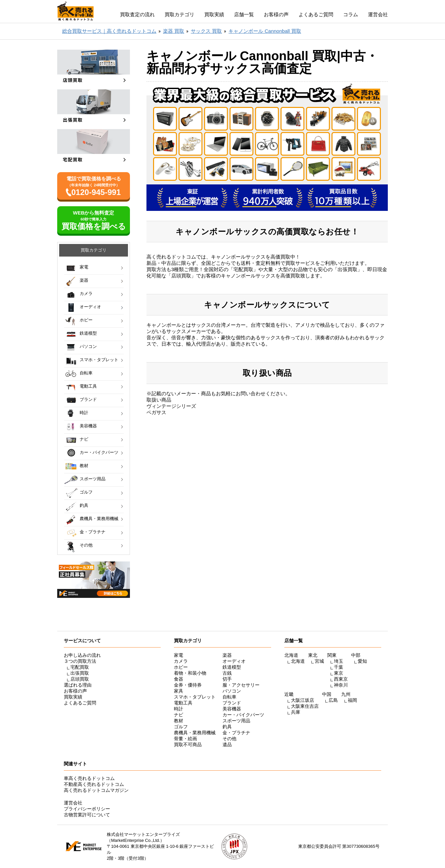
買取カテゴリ (180, 14)
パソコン (88, 346)
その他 (86, 545)
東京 (339, 673)
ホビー (86, 320)
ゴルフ (86, 492)
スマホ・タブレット (99, 360)
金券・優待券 (188, 685)
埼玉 (339, 661)
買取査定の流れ (137, 14)
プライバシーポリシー (87, 809)
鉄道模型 (88, 333)
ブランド (88, 399)
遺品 (227, 745)
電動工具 (88, 386)
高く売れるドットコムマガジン (96, 790)
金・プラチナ (93, 532)
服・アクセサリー (241, 685)
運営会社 (378, 14)
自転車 (86, 373)
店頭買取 (80, 679)
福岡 (352, 700)
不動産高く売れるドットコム (94, 784)
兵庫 (296, 712)
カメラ (86, 293)
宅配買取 (80, 667)
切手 (227, 679)
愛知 (362, 661)
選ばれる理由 (78, 685)
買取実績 (214, 14)
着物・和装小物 (190, 673)
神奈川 (341, 685)
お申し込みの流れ (82, 655)
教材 (84, 466)
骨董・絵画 (185, 739)
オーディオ (90, 307)
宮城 (319, 661)
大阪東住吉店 (305, 706)
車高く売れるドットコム (89, 778)
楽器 (84, 280)
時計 (84, 413)
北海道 (298, 661)
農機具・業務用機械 (99, 519)
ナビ (84, 439)
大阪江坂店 (303, 700)
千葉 (339, 667)
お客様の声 (276, 14)
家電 (84, 267)
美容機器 (88, 426)
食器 (179, 679)
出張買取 (80, 673)
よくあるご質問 (316, 14)
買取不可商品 (188, 745)
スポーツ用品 (93, 479)
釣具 (84, 505)
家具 (179, 691)
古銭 (227, 673)
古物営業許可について (87, 815)
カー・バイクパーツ (99, 452)
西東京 (341, 679)
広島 (333, 700)
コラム (351, 14)
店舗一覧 (244, 14)
